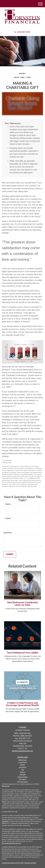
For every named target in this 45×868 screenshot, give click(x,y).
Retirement (22, 760)
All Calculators (22, 782)
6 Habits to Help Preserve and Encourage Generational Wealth (22, 704)
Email (8, 518)
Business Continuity (30, 863)
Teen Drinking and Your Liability (23, 653)
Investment (22, 763)
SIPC (8, 821)
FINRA (4, 821)
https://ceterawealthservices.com (11, 843)
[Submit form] (10, 554)
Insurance (22, 767)
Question (8, 533)
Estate (23, 765)
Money (22, 772)
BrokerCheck (6, 786)
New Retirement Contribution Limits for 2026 (23, 604)
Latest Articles (22, 777)
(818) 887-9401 (22, 32)
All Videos (22, 779)
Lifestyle (22, 775)
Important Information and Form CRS (13, 863)
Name (8, 504)
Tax (23, 770)
